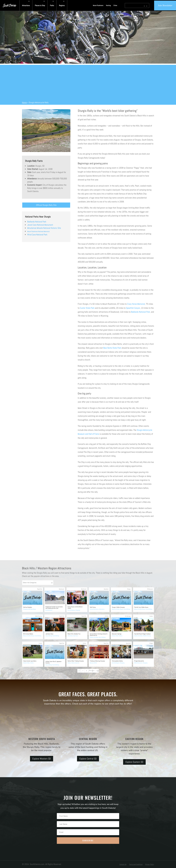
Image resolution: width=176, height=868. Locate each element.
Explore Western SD (42, 759)
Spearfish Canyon (133, 308)
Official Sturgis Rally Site (46, 205)
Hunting (108, 5)
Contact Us (123, 864)
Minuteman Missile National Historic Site (44, 228)
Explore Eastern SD (134, 762)
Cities (115, 5)
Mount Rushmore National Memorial (38, 231)
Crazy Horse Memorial (136, 304)
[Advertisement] (88, 82)
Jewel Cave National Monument (40, 225)
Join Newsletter (165, 5)
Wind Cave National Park (37, 235)
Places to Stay (40, 5)
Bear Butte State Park (112, 348)
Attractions (26, 5)
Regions (62, 5)
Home (24, 102)
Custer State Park (87, 308)
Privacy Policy (150, 864)
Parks (52, 5)
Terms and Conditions (136, 864)
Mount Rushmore (98, 5)
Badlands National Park (37, 222)
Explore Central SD (88, 759)
